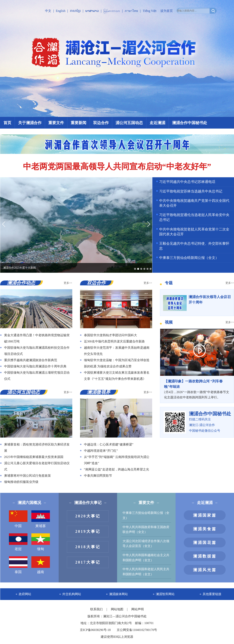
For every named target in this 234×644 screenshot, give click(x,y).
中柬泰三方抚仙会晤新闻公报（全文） (189, 258)
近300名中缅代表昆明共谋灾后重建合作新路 (114, 341)
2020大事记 (88, 516)
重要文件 (56, 123)
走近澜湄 (157, 123)
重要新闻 (79, 123)
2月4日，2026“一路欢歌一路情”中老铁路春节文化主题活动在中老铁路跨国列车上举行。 (197, 389)
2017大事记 (88, 562)
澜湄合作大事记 (88, 503)
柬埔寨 (41, 519)
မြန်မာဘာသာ (112, 11)
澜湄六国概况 (29, 503)
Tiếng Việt (150, 11)
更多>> (68, 283)
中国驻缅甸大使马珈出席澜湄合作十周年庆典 (35, 366)
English (61, 11)
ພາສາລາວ (92, 11)
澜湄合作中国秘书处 (190, 123)
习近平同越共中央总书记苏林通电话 (187, 182)
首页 (7, 123)
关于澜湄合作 (30, 123)
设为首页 (167, 11)
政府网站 (25, 594)
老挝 (18, 542)
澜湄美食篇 (205, 529)
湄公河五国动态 (129, 123)
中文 (48, 11)
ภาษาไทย (131, 11)
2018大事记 (88, 547)
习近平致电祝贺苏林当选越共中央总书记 (191, 191)
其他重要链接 (212, 594)
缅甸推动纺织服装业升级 (21, 482)
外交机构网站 (72, 594)
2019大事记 (88, 531)
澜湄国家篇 (205, 515)
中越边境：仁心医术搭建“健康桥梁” (109, 444)
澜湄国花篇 (205, 543)
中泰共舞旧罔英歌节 (98, 476)
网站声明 (138, 609)
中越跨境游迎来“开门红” (101, 451)
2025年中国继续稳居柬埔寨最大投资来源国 (34, 457)
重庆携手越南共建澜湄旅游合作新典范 (31, 360)
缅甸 (41, 542)
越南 (41, 565)
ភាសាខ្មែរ (75, 11)
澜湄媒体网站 (118, 594)
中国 (18, 519)
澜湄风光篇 (205, 570)
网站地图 (117, 609)
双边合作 (101, 123)
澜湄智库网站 (165, 594)
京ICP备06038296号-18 (95, 630)
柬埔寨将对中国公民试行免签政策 (27, 476)
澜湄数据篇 (205, 556)
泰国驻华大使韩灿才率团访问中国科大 (110, 335)
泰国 (18, 565)
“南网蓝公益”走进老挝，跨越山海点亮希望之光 (117, 469)
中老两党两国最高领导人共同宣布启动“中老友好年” (117, 167)
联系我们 (97, 609)
